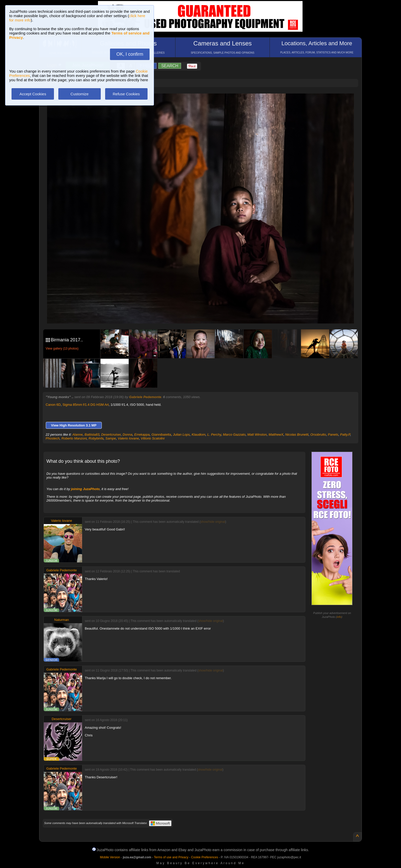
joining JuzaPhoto (85, 489)
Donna (127, 435)
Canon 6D (53, 405)
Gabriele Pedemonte (145, 397)
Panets (333, 435)
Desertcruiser (111, 435)
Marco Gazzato (234, 435)
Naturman (62, 620)
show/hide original (213, 522)
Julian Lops (181, 435)
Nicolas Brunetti (297, 435)
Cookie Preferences (204, 857)
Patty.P (345, 435)
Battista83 (92, 435)
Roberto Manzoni (74, 438)
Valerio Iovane (128, 438)
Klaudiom (198, 435)
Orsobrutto (318, 435)
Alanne (77, 435)
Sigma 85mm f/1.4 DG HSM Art (86, 405)
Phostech (53, 438)
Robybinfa (96, 438)
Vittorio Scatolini (153, 438)
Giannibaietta (161, 435)
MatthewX (276, 435)
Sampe (111, 438)
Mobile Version (110, 857)
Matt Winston (257, 435)
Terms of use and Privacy (171, 857)
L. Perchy (214, 435)
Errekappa (142, 435)
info (339, 617)
